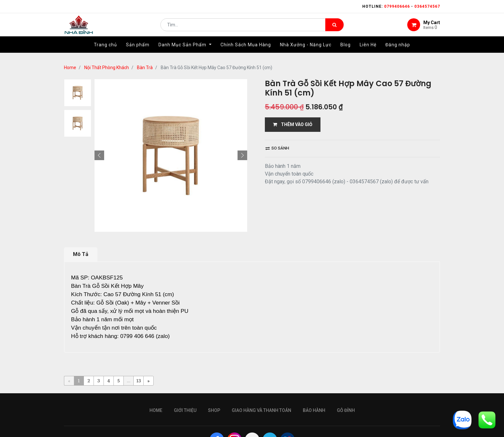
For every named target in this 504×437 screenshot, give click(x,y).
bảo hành (314, 410)
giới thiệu (185, 410)
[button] (99, 155)
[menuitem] (105, 50)
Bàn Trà (145, 68)
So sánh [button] (277, 148)
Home (70, 68)
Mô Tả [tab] (81, 254)
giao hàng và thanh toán (261, 410)
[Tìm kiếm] (334, 28)
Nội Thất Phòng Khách (107, 68)
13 (139, 381)
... (128, 381)
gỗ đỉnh (346, 410)
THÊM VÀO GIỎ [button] (293, 124)
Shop (214, 410)
